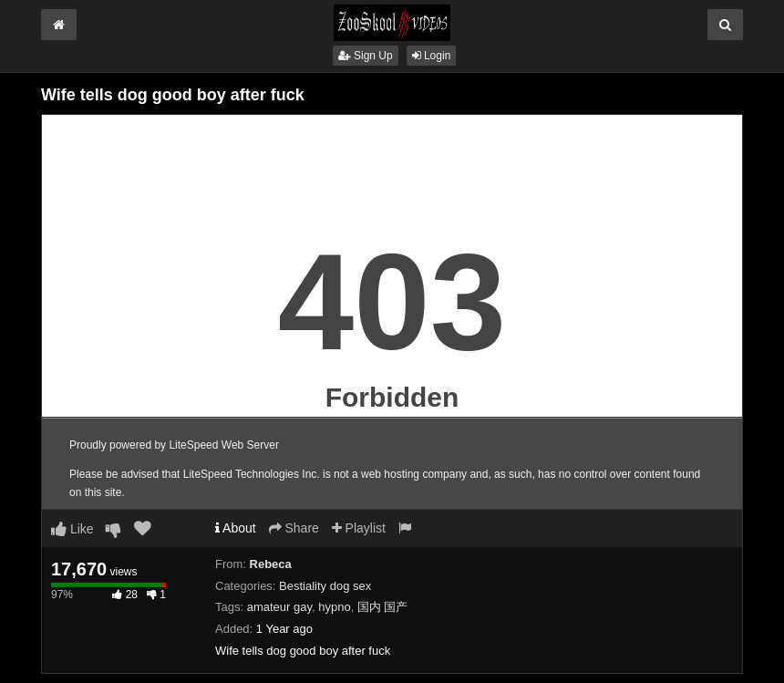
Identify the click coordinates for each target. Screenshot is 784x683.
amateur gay (279, 607)
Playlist (359, 528)
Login (432, 56)
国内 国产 (383, 607)
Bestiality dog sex (325, 586)
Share (294, 528)
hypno (334, 607)
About (236, 528)
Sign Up (366, 56)
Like (72, 529)
